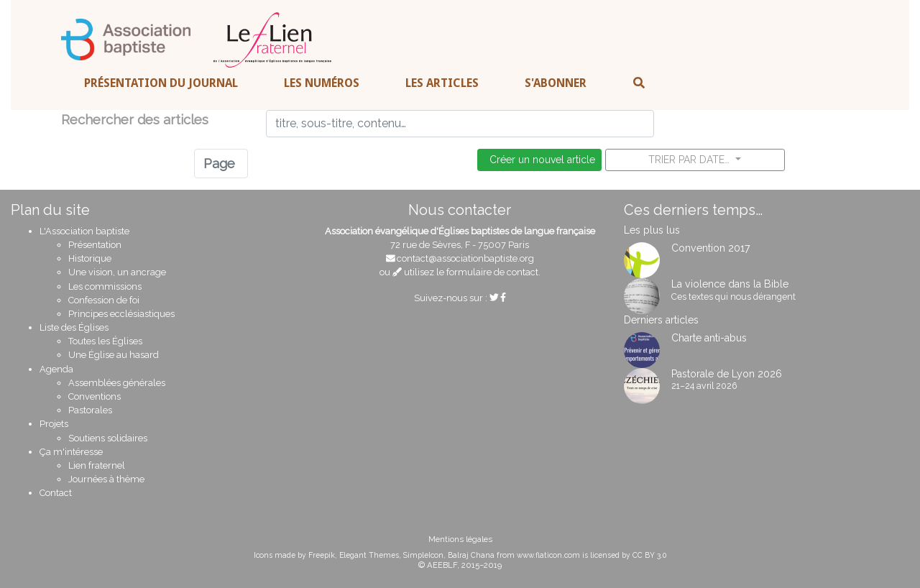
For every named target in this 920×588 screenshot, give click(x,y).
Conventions (95, 396)
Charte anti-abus (709, 338)
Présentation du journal (161, 83)
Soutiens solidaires (108, 438)
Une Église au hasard (114, 355)
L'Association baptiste (84, 231)
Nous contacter (460, 210)
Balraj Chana (471, 555)
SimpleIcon (423, 555)
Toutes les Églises (105, 341)
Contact (56, 493)
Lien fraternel (97, 465)
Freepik (322, 555)
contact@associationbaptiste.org (465, 258)
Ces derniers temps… (693, 210)
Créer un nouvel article (539, 160)
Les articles (442, 83)
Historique (90, 258)
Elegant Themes (369, 555)
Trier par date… (690, 160)
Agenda (56, 369)
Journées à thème (106, 479)
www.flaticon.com (548, 555)
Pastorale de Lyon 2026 (727, 374)
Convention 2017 (711, 248)
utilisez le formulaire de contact (465, 272)
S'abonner (556, 83)
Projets (54, 424)
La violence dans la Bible (730, 284)
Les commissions (105, 286)
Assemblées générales (117, 383)
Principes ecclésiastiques (121, 314)
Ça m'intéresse (71, 452)
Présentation (95, 245)
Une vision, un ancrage (117, 272)
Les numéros (322, 83)
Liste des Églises (74, 327)
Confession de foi (104, 300)
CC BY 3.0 (649, 555)
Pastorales (90, 410)
